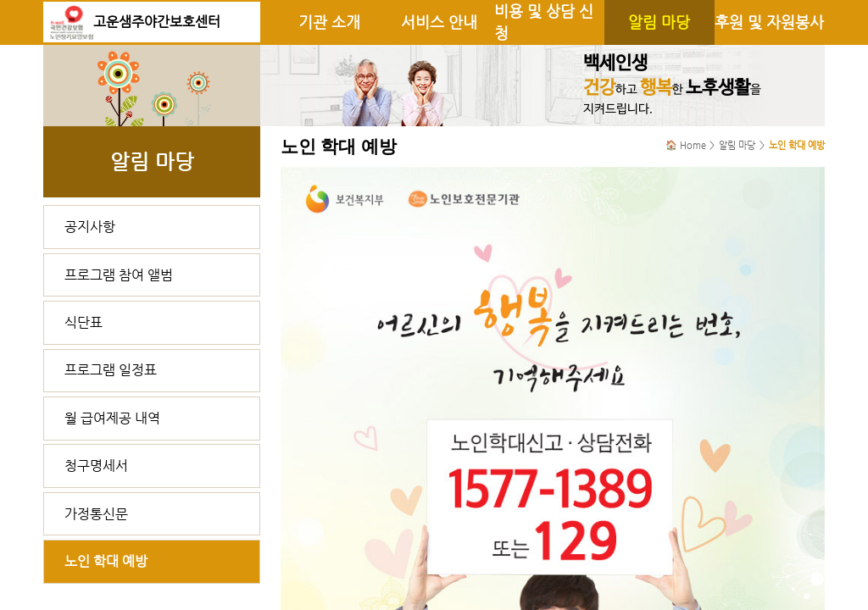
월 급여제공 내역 (112, 418)
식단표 (83, 322)
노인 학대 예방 (106, 561)
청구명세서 (96, 466)
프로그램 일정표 (111, 370)
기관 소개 (329, 22)
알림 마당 (659, 22)
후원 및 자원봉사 (769, 22)
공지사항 (90, 227)
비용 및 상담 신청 (544, 22)
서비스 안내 (439, 22)
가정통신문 (96, 514)
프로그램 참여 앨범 (119, 275)
